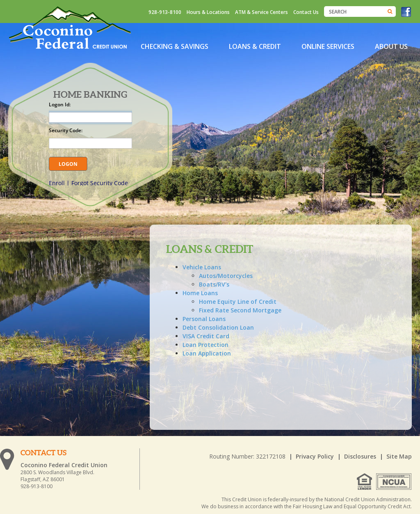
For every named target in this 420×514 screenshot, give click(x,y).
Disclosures (360, 456)
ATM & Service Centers (261, 12)
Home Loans (200, 293)
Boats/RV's (214, 284)
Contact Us (306, 12)
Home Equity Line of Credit (238, 302)
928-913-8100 (165, 12)
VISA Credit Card (206, 336)
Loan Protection (205, 345)
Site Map (399, 456)
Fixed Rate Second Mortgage (240, 310)
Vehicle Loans (202, 267)
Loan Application (207, 353)
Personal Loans (204, 319)
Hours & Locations (208, 12)
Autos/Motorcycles (226, 276)
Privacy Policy (315, 456)
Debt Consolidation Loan (218, 327)
